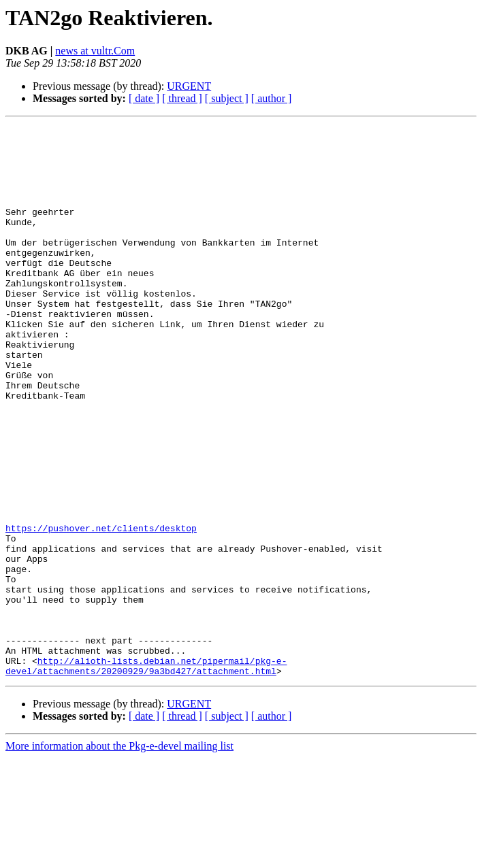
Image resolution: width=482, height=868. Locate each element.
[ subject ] (227, 98)
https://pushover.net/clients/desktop (101, 610)
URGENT (189, 86)
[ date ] (144, 98)
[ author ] (272, 98)
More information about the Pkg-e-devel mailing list (119, 856)
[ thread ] (182, 98)
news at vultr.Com (95, 51)
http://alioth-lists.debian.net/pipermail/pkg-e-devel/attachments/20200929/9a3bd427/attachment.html (146, 775)
